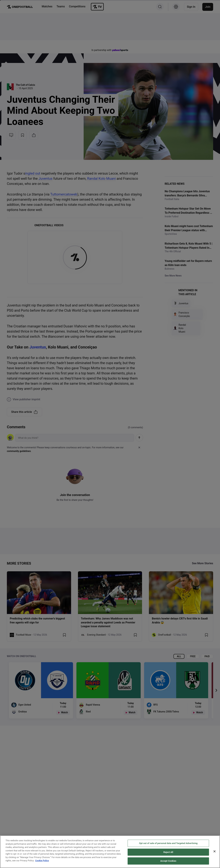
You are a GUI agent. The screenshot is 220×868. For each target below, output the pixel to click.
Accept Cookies (168, 861)
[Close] (215, 851)
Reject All (168, 852)
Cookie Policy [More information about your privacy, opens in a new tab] (42, 861)
